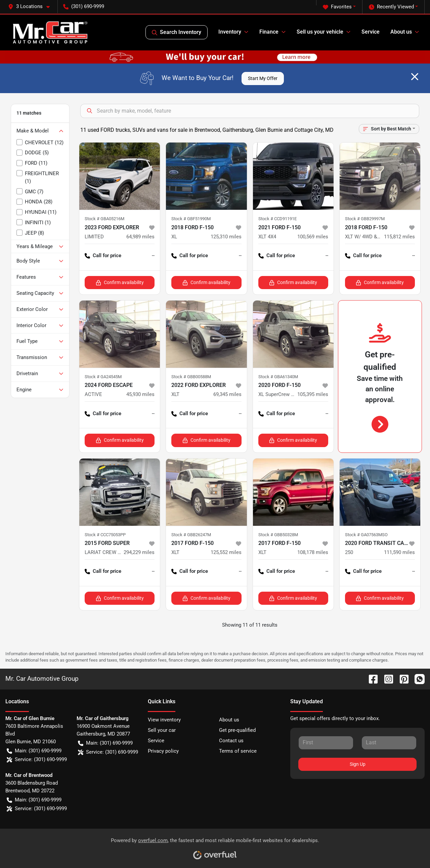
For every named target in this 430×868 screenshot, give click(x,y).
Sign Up (358, 764)
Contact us (231, 741)
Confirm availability (120, 283)
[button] (32, 7)
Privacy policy (163, 751)
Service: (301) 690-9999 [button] (37, 760)
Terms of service (238, 751)
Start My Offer (263, 78)
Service (371, 32)
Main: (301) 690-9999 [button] (34, 751)
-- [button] (153, 255)
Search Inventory (177, 32)
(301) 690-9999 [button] (84, 6)
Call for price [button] (103, 256)
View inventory (164, 720)
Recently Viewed (391, 7)
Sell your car (162, 730)
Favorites (337, 7)
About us (229, 720)
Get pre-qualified (237, 730)
